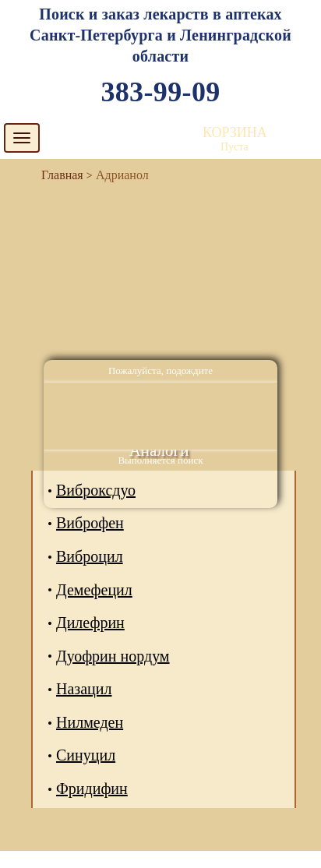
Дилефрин (90, 623)
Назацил (84, 689)
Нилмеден (90, 722)
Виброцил (90, 556)
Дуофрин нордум (113, 656)
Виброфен (90, 523)
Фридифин (92, 789)
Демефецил (94, 590)
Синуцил (86, 755)
